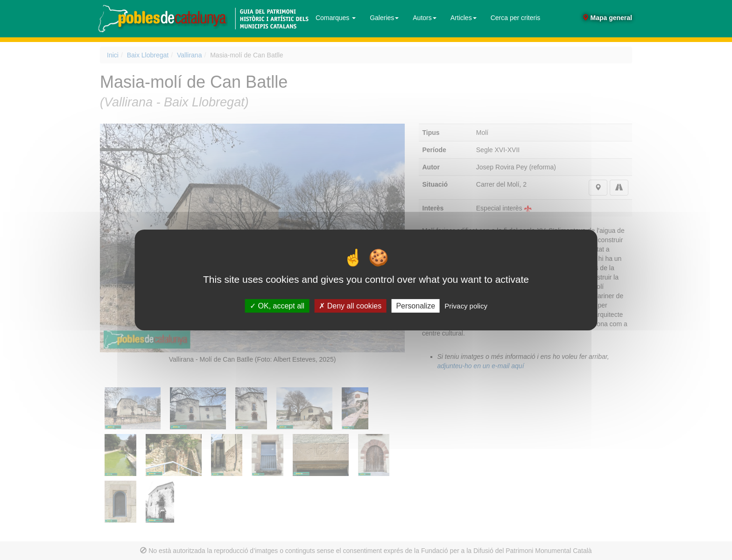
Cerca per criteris (516, 18)
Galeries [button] (384, 18)
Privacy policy (466, 306)
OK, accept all (277, 306)
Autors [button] (424, 18)
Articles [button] (464, 18)
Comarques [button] (336, 18)
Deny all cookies (350, 306)
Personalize (415, 306)
